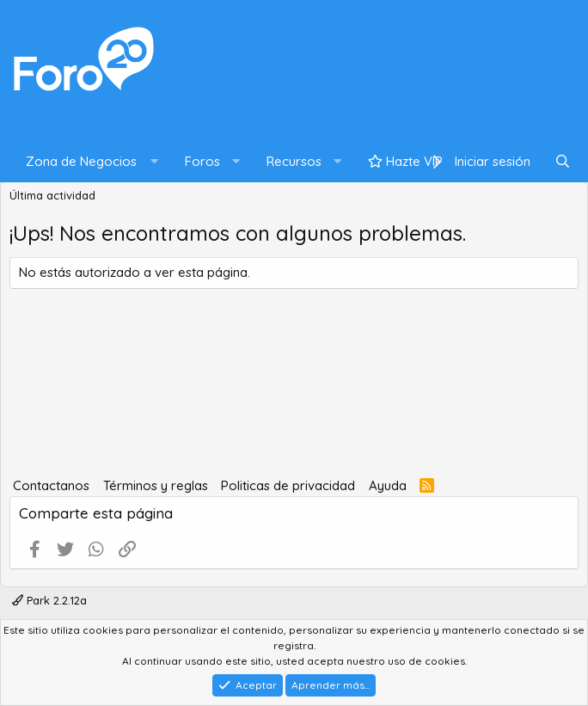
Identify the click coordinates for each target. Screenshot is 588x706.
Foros (202, 161)
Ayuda (388, 485)
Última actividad (52, 195)
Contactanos (51, 485)
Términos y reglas (156, 485)
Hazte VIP (405, 161)
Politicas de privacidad (288, 485)
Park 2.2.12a (49, 600)
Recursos (294, 161)
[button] (88, 162)
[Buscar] (563, 162)
